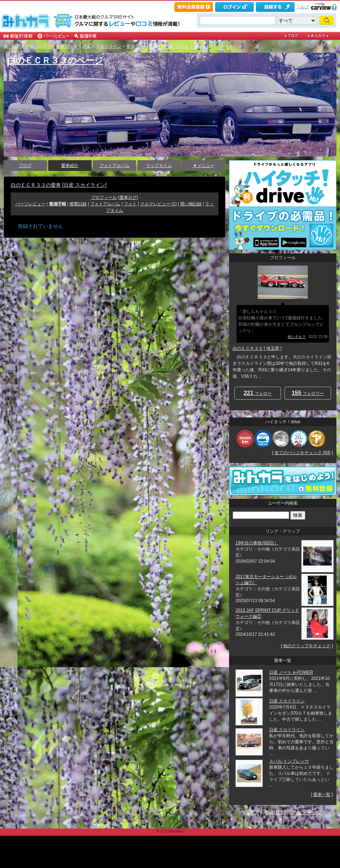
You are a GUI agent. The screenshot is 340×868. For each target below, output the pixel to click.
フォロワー (308, 393)
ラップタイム (159, 166)
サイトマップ (307, 812)
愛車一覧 (322, 795)
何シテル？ (297, 337)
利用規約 (275, 812)
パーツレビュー (30, 204)
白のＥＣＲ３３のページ (55, 60)
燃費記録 (78, 204)
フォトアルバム (115, 166)
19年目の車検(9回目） (257, 543)
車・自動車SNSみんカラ (27, 46)
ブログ (25, 166)
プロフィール (104, 197)
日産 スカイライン (84, 185)
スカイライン (109, 46)
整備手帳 (135, 46)
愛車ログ (128, 197)
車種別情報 (67, 46)
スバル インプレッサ (289, 761)
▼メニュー (204, 166)
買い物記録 (191, 204)
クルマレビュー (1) (159, 204)
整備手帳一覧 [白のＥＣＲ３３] (178, 46)
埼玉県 (273, 348)
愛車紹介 (70, 166)
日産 (87, 46)
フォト (130, 204)
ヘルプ (303, 7)
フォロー (258, 393)
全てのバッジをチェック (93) (303, 453)
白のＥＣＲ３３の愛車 (36, 185)
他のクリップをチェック (307, 646)
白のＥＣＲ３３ (248, 348)
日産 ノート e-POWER (291, 672)
